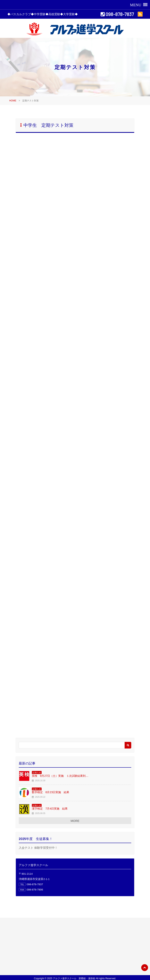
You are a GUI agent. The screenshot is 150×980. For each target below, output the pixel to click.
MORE (75, 821)
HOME (13, 101)
